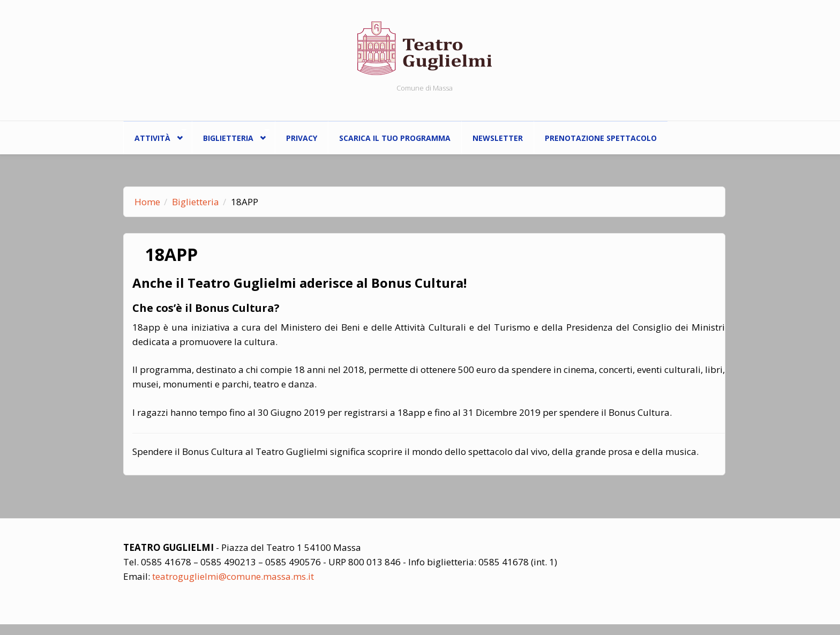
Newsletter (498, 138)
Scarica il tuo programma (395, 138)
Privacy (302, 138)
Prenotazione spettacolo (601, 138)
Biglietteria (231, 135)
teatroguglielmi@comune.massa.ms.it (233, 576)
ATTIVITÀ (155, 135)
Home (147, 202)
